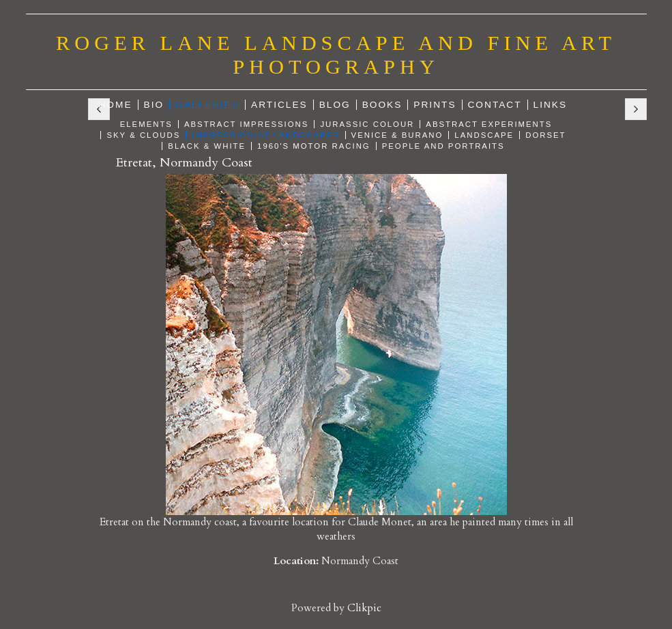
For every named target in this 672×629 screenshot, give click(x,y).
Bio (154, 105)
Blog (335, 105)
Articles (279, 105)
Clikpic (364, 608)
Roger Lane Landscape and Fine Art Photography (336, 55)
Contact (495, 105)
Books (382, 105)
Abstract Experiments (489, 124)
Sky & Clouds (143, 135)
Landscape (484, 135)
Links (551, 105)
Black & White (207, 146)
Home (116, 105)
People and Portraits (443, 146)
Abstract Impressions (246, 124)
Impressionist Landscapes (265, 135)
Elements (146, 124)
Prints (435, 105)
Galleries (207, 105)
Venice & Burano (397, 135)
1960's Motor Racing (314, 146)
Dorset (545, 135)
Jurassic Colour (367, 124)
